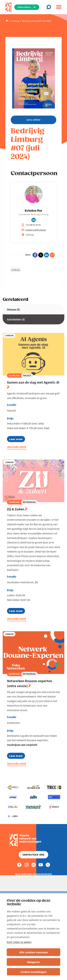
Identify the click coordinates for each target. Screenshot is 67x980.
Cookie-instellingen (33, 972)
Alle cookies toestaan (33, 952)
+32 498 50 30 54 (31, 225)
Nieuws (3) (13, 309)
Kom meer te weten (19, 942)
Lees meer (16, 440)
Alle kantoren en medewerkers (34, 874)
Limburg (15, 270)
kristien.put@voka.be (34, 230)
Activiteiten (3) (16, 319)
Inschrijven (17, 447)
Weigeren (33, 962)
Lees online (34, 120)
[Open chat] (50, 7)
